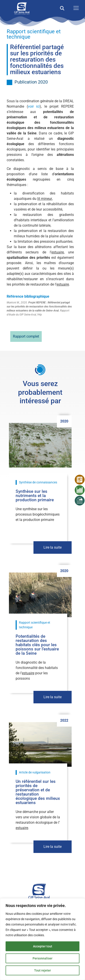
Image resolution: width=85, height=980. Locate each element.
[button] (62, 8)
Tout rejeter (42, 970)
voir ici (34, 106)
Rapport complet (26, 336)
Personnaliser (42, 958)
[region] (42, 939)
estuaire (58, 252)
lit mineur (45, 199)
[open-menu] (75, 8)
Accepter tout (43, 946)
